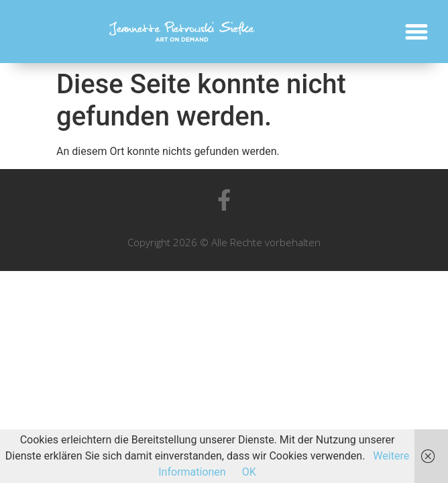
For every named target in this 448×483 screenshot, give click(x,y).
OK (249, 472)
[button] (416, 32)
